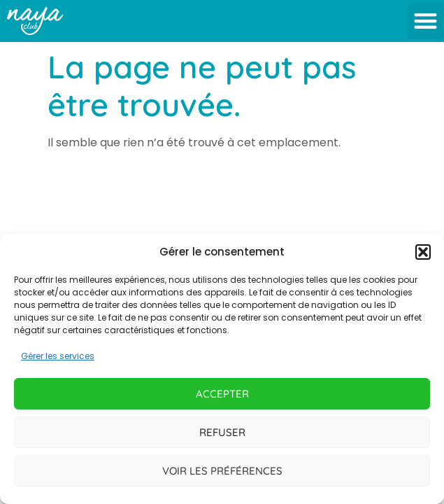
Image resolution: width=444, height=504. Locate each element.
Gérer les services (58, 356)
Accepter (222, 394)
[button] (423, 252)
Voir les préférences (222, 471)
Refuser (222, 432)
